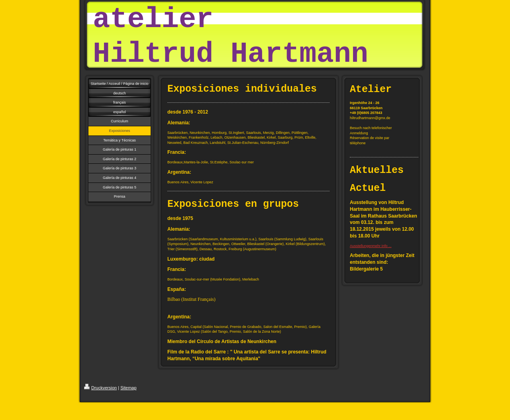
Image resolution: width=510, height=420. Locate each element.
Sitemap (128, 388)
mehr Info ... (382, 246)
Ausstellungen (361, 246)
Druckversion (100, 388)
